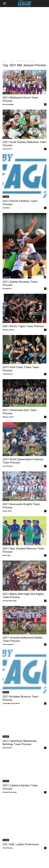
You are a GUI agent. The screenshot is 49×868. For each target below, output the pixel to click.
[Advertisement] (24, 33)
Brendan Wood (8, 330)
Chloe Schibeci (8, 644)
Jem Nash (6, 208)
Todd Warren (8, 374)
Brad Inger (7, 555)
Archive (6, 93)
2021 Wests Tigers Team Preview (23, 326)
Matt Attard (7, 740)
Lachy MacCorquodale (11, 703)
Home (5, 61)
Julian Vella (7, 511)
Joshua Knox (7, 149)
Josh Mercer (7, 288)
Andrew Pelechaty (10, 601)
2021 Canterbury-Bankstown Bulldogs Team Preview (20, 735)
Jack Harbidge (8, 104)
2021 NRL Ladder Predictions (21, 807)
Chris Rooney (8, 466)
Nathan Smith (8, 417)
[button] (4, 4)
